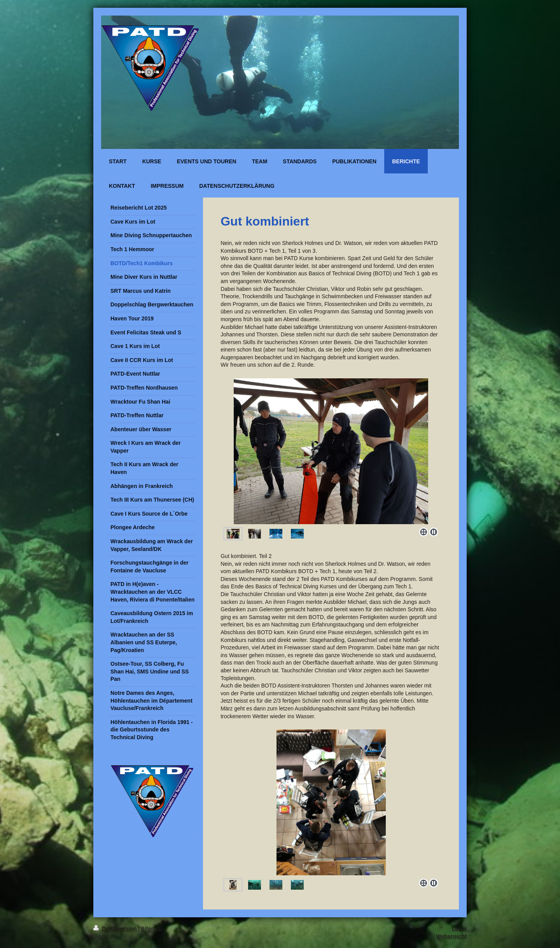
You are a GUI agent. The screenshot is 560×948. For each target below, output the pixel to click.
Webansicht (451, 936)
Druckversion (116, 929)
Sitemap (152, 929)
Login (459, 929)
